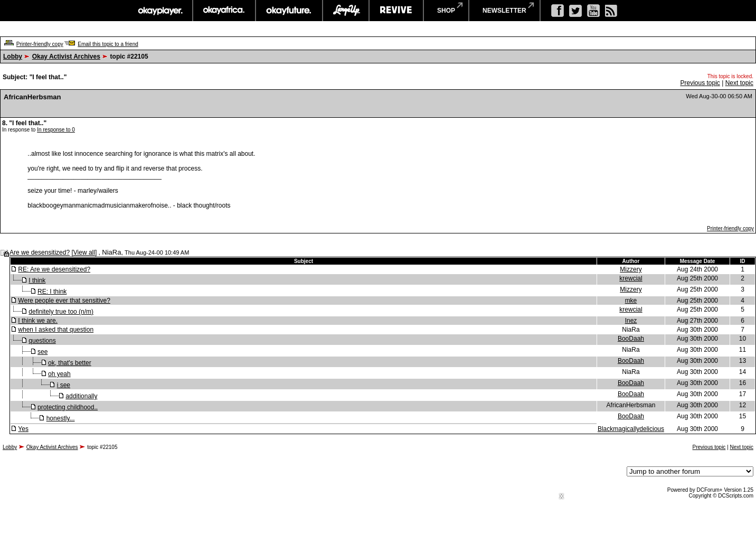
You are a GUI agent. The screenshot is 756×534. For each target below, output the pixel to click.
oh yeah (59, 374)
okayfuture (289, 11)
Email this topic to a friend (108, 44)
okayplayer (160, 11)
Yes (23, 429)
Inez (631, 321)
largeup (346, 11)
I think (37, 280)
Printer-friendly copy (40, 44)
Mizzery (631, 269)
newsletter (504, 11)
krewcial (631, 278)
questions (42, 341)
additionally (81, 396)
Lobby (13, 57)
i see (64, 385)
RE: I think (52, 292)
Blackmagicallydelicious (631, 429)
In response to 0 (56, 130)
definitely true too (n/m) (61, 312)
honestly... (61, 418)
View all (84, 252)
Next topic (739, 83)
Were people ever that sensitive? (64, 301)
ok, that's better (70, 363)
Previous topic (700, 83)
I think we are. (38, 321)
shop (446, 11)
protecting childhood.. (68, 407)
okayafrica (224, 11)
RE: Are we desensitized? (54, 269)
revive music (396, 11)
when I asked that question (56, 330)
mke (631, 301)
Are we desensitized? (40, 252)
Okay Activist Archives (66, 57)
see (42, 352)
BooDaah (631, 339)
